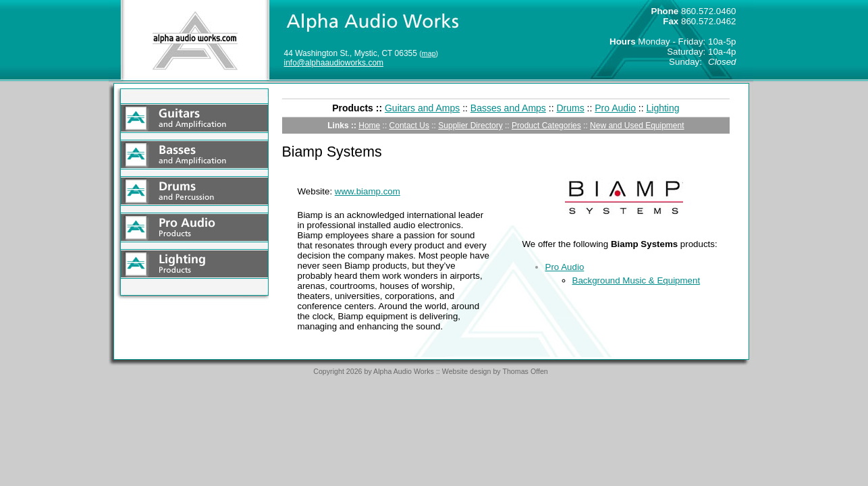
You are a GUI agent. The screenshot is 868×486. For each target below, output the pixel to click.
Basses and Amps (508, 108)
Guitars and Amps (422, 108)
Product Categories (546, 126)
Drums (570, 108)
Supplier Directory (470, 126)
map (429, 53)
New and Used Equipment (637, 126)
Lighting (663, 108)
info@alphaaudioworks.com (334, 63)
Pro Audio (615, 108)
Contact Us (409, 126)
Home (369, 126)
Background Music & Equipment (636, 280)
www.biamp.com (368, 191)
